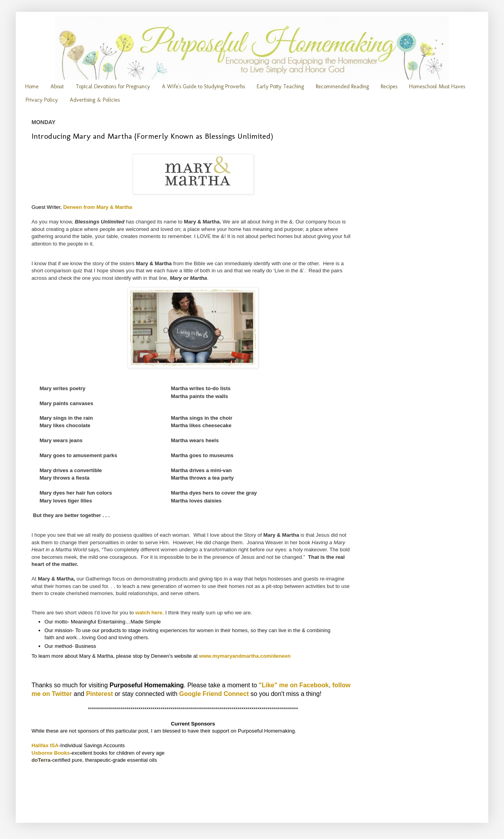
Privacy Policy (42, 100)
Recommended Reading (342, 87)
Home (32, 87)
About (57, 87)
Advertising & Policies (95, 100)
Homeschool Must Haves (437, 87)
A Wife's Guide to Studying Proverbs (203, 87)
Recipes (389, 87)
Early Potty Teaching (280, 87)
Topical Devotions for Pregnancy (113, 87)
